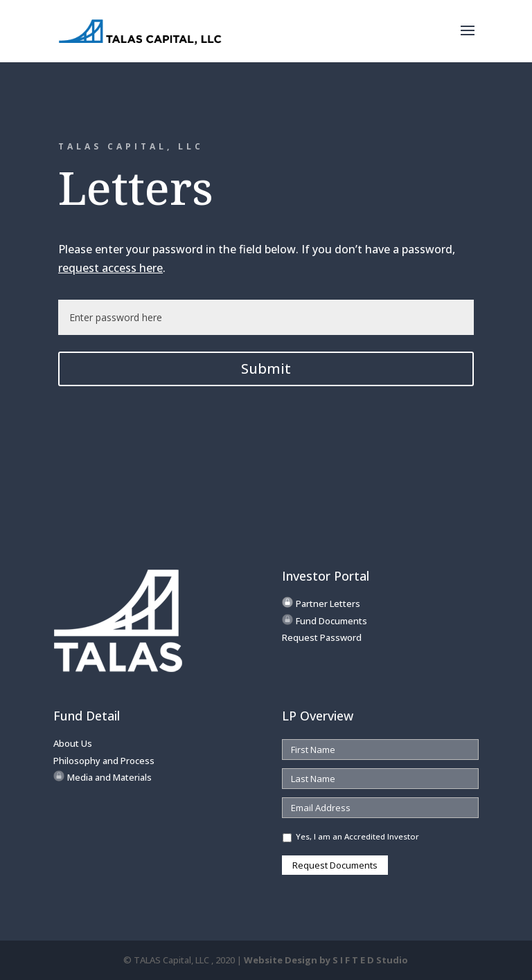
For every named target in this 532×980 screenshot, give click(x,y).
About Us (73, 743)
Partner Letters (328, 604)
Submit (266, 369)
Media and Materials (109, 777)
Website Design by (326, 960)
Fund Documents (331, 621)
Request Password (322, 637)
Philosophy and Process (104, 761)
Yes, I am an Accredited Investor (357, 836)
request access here (110, 268)
